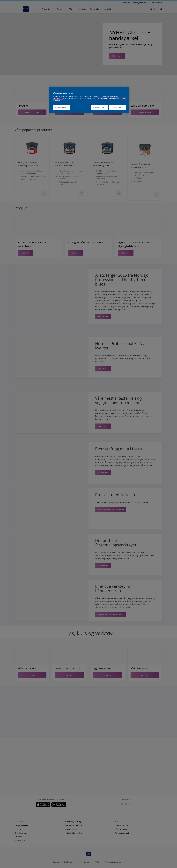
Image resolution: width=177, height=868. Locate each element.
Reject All (117, 107)
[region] (89, 100)
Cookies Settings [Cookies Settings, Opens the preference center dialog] (61, 107)
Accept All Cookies (100, 107)
